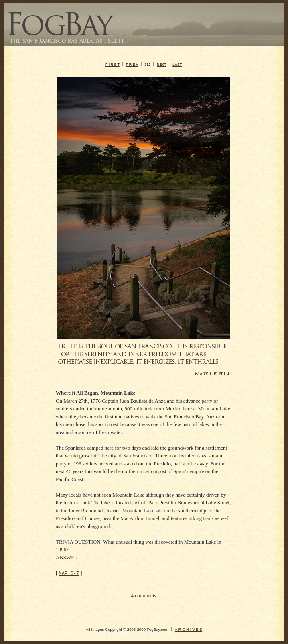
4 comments (143, 596)
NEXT (161, 65)
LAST (177, 65)
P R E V (132, 65)
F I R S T (113, 65)
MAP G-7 (69, 573)
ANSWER (67, 557)
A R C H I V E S (189, 629)
